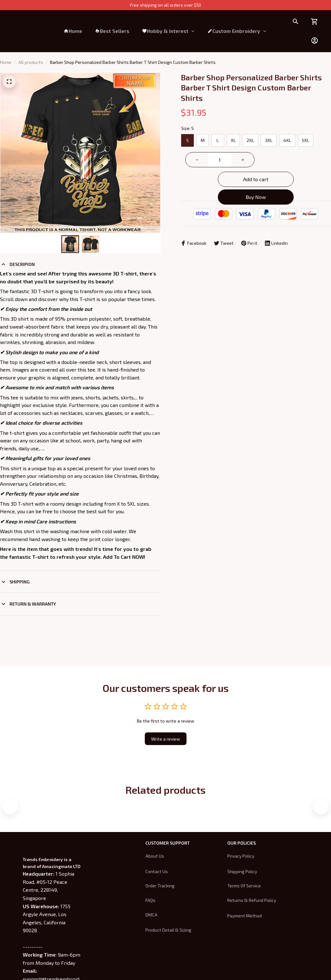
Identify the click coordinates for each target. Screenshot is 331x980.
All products (31, 62)
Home (6, 62)
